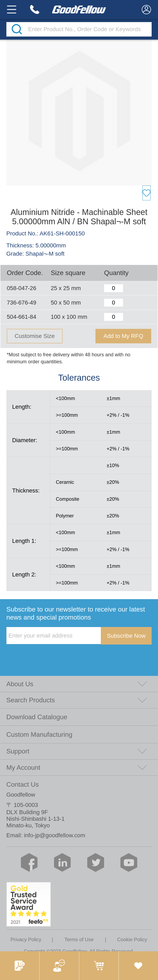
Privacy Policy (26, 939)
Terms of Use (79, 939)
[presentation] (38, 653)
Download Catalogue (37, 717)
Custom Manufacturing (39, 734)
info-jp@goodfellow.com (55, 835)
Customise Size (35, 336)
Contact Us (23, 784)
